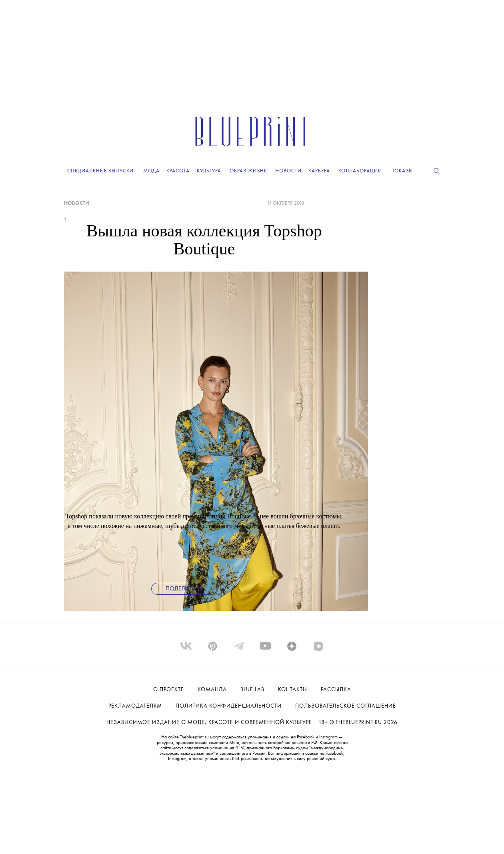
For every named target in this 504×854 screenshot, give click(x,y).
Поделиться (184, 589)
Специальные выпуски (100, 171)
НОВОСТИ (77, 203)
